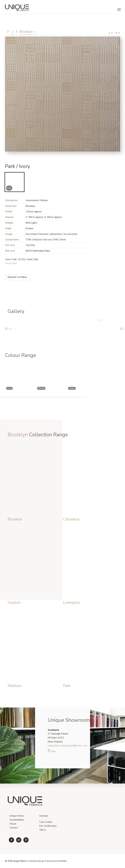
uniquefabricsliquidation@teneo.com (67, 746)
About (13, 824)
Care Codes (46, 822)
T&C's (43, 830)
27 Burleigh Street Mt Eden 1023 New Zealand (58, 736)
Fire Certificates (48, 826)
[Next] (119, 33)
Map (52, 751)
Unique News (17, 816)
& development (52, 861)
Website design (36, 861)
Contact (14, 828)
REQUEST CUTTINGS (15, 275)
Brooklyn (26, 32)
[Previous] (110, 33)
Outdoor (44, 816)
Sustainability (17, 820)
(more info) (11, 263)
